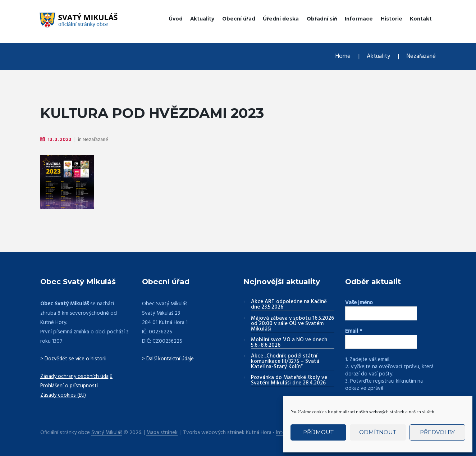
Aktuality (202, 19)
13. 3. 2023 (60, 139)
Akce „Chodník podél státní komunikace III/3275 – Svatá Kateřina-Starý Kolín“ (285, 362)
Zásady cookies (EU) (63, 395)
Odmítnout (378, 432)
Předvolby (437, 432)
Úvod (176, 19)
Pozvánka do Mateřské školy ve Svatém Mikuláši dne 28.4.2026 (289, 381)
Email (354, 331)
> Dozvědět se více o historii (74, 359)
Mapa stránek (163, 432)
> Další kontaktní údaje (168, 359)
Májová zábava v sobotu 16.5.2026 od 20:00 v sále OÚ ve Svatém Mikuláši (292, 324)
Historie (392, 19)
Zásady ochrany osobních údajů (77, 376)
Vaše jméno (359, 303)
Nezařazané (421, 57)
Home (342, 57)
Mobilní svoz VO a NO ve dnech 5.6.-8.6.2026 (289, 343)
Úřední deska (281, 19)
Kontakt (421, 19)
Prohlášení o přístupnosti (69, 386)
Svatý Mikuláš (107, 432)
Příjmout (318, 432)
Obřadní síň (322, 19)
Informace (359, 19)
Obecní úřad (239, 19)
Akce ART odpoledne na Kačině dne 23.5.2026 (289, 305)
